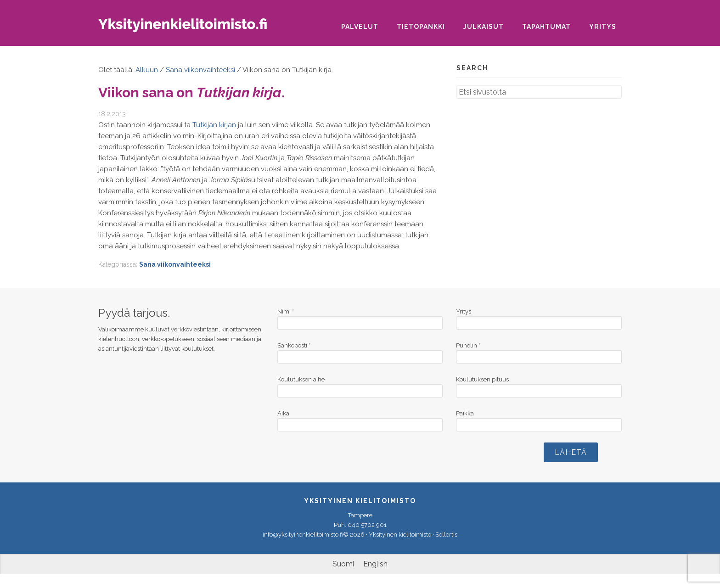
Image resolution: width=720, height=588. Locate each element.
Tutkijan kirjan (214, 125)
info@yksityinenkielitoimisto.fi (303, 535)
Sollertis (446, 535)
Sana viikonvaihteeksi (175, 264)
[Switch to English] (375, 564)
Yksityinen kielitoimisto (190, 28)
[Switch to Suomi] (343, 564)
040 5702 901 (367, 525)
